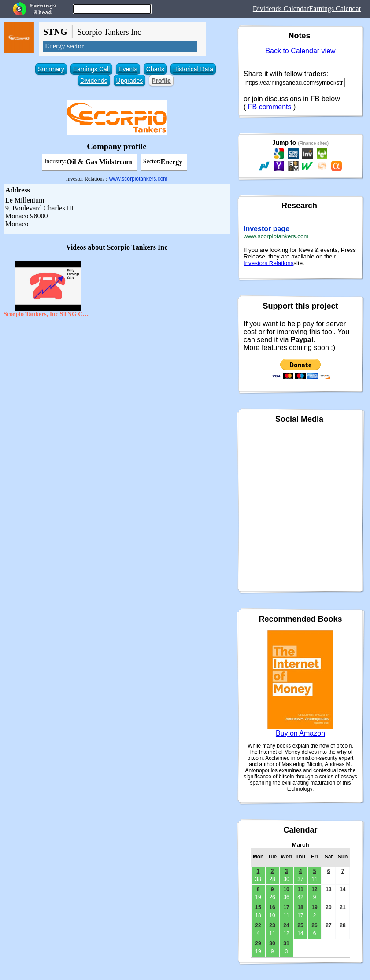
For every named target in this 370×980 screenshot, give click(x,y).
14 (342, 889)
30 (272, 943)
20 (328, 907)
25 (300, 925)
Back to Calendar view (300, 51)
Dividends (94, 81)
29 (258, 943)
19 (314, 907)
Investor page (266, 229)
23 (272, 925)
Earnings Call (91, 69)
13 (328, 889)
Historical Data (193, 69)
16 (272, 907)
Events (128, 69)
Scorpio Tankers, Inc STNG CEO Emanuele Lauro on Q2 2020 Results (48, 314)
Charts (155, 69)
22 (258, 925)
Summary (51, 69)
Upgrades (130, 81)
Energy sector (64, 46)
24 (286, 925)
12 (314, 889)
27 (328, 925)
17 (286, 907)
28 (342, 925)
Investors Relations (268, 263)
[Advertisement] (117, 386)
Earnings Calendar (335, 9)
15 (258, 907)
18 (300, 907)
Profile (161, 81)
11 (300, 889)
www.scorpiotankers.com (139, 179)
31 (286, 943)
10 (286, 889)
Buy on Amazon (300, 733)
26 (314, 925)
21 (342, 907)
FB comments (270, 107)
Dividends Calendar (281, 9)
